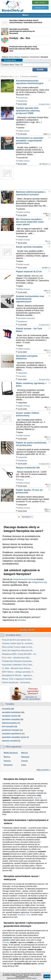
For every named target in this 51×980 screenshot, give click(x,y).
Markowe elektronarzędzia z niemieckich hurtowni (31, 193)
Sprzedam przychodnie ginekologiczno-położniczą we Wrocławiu (22, 31)
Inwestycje (22, 376)
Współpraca (22, 101)
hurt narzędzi (8, 726)
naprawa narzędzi (10, 741)
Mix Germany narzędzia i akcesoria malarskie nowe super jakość (30, 222)
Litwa (24, 765)
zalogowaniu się (39, 582)
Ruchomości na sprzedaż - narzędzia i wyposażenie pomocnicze (30, 141)
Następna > (27, 517)
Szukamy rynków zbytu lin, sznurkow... (18, 643)
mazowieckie (23, 98)
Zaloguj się (40, 8)
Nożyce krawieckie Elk (28, 468)
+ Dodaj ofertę (25, 630)
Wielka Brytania (11, 753)
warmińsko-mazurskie (26, 318)
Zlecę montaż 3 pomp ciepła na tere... (18, 647)
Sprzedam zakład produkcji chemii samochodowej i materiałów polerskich (26, 21)
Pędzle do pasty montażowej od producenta (31, 444)
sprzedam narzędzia (11, 719)
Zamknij (47, 976)
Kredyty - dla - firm (20, 38)
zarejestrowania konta (23, 579)
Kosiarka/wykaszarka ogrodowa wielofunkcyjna (30, 82)
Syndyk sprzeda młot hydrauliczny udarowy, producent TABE (28, 111)
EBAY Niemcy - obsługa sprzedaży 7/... (18, 672)
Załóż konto (40, 3)
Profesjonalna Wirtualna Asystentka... (18, 661)
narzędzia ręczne (9, 716)
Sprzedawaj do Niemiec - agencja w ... (18, 675)
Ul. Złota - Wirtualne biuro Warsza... (17, 668)
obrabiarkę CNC (24, 915)
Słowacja (25, 757)
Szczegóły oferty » (45, 104)
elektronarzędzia (9, 723)
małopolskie (22, 373)
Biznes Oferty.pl (14, 57)
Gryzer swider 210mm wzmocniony (28, 414)
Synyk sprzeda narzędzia (29, 247)
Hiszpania (8, 765)
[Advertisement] (33, 178)
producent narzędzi (11, 730)
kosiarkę (6, 942)
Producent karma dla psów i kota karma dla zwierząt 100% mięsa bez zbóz (24, 49)
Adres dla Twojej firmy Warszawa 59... (18, 651)
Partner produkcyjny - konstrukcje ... (17, 682)
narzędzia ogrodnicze (12, 734)
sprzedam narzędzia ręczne (14, 737)
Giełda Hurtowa (24, 212)
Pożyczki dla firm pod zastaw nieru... (17, 640)
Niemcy (21, 480)
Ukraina (7, 761)
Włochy (24, 753)
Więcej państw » (43, 770)
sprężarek (38, 798)
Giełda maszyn (24, 131)
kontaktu (22, 620)
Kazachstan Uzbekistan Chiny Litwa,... (18, 665)
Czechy (24, 761)
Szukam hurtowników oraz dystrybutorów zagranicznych (30, 299)
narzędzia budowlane (11, 712)
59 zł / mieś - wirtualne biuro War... (16, 658)
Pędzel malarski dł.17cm (29, 272)
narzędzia (6, 709)
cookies (34, 978)
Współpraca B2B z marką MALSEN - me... (20, 654)
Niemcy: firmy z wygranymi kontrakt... (18, 679)
